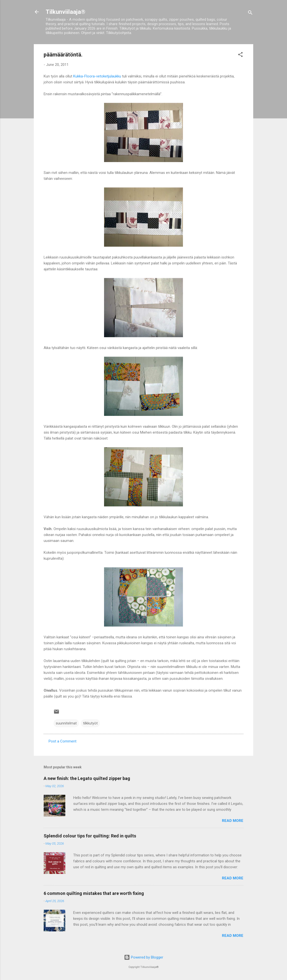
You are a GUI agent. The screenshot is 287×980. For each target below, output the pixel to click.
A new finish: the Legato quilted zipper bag (87, 778)
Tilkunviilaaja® (65, 12)
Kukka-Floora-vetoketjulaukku (97, 76)
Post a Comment (63, 741)
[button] (240, 55)
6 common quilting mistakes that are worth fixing (94, 893)
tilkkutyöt (90, 723)
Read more (233, 821)
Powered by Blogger (144, 957)
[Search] (250, 13)
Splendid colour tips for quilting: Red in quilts (90, 836)
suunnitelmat (66, 723)
